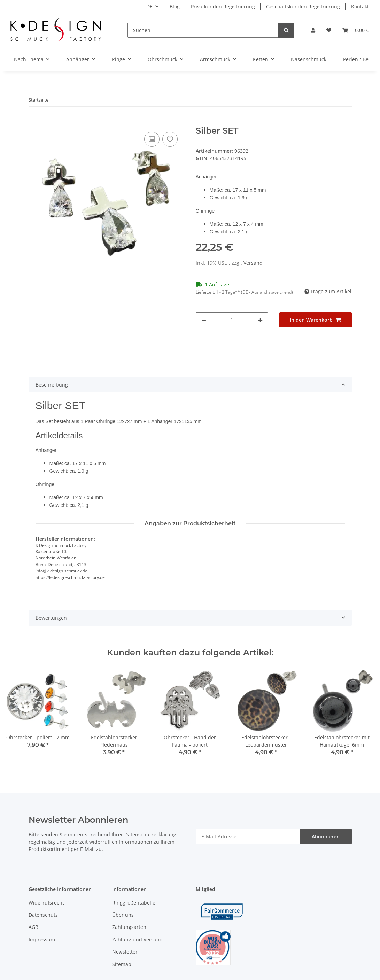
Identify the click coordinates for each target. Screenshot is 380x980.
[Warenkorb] (356, 30)
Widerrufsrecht (46, 903)
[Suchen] (203, 30)
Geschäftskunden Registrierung (303, 6)
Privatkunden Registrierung (223, 6)
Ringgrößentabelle (134, 903)
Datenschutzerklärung (150, 834)
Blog (175, 6)
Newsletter (125, 952)
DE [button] (149, 6)
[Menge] (232, 320)
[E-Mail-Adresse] (248, 836)
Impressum (42, 939)
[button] (313, 30)
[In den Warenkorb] (34, 122)
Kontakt (360, 6)
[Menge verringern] (204, 320)
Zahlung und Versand (137, 939)
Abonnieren (326, 836)
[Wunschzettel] (329, 30)
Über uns (123, 915)
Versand (253, 263)
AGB (33, 927)
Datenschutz (43, 915)
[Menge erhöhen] (260, 320)
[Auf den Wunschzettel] (170, 139)
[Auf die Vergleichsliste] (152, 139)
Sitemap (122, 964)
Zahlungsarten (129, 927)
